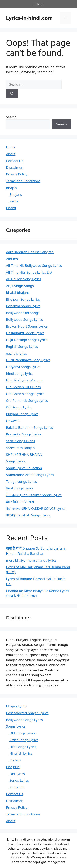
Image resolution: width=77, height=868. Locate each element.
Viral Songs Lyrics (20, 488)
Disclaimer (14, 167)
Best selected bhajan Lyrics (27, 713)
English (15, 760)
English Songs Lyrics (22, 346)
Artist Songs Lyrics (24, 740)
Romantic (17, 787)
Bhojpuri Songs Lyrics (23, 299)
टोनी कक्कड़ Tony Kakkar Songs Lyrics (34, 495)
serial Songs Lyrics (20, 441)
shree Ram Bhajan (20, 448)
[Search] (12, 94)
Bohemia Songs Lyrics (23, 306)
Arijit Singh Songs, (20, 286)
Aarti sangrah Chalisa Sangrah (30, 252)
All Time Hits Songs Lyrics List (29, 272)
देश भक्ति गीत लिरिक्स (20, 502)
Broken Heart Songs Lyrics (27, 326)
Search (11, 117)
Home (11, 147)
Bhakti (11, 208)
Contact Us (15, 161)
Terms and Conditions (23, 181)
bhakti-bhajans (18, 292)
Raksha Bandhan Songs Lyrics (29, 427)
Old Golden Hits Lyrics (23, 387)
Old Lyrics (17, 774)
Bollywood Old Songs (23, 313)
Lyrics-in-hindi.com (29, 18)
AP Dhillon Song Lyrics (24, 279)
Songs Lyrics (16, 461)
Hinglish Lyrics (21, 753)
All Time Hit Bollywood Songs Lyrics (34, 265)
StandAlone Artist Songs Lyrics (30, 475)
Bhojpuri (13, 767)
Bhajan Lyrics (16, 706)
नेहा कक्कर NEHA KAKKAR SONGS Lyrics (36, 508)
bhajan (11, 188)
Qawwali (13, 421)
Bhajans (16, 194)
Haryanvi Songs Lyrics (23, 367)
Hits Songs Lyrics (23, 747)
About (11, 154)
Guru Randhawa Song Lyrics (28, 360)
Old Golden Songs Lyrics (25, 394)
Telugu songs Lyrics (21, 481)
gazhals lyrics (16, 353)
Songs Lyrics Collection (24, 468)
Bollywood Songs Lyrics (24, 319)
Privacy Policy (17, 174)
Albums (12, 259)
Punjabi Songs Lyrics (22, 414)
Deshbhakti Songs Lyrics (25, 333)
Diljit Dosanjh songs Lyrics (27, 340)
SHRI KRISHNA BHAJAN (24, 454)
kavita (14, 201)
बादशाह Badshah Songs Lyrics (28, 515)
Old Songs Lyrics (19, 407)
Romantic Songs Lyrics (24, 434)
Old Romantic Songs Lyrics (27, 400)
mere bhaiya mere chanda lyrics (31, 560)
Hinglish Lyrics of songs (25, 380)
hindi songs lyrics (20, 373)
